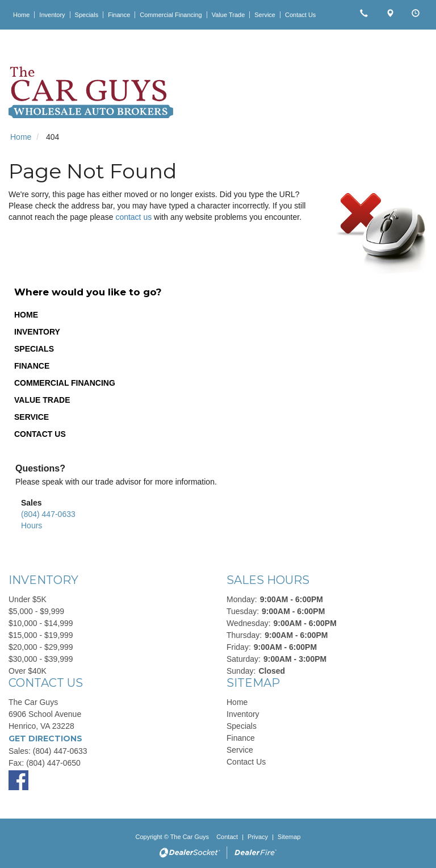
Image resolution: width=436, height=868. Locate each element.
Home (26, 315)
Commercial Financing (65, 383)
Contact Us (40, 434)
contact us (133, 217)
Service (32, 417)
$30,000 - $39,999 (41, 659)
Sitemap (289, 837)
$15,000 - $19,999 (41, 635)
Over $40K (28, 671)
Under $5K (28, 599)
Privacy (258, 837)
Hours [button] (32, 525)
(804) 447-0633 (48, 514)
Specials (34, 349)
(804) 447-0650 (53, 763)
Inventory (37, 332)
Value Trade (42, 400)
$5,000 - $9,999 (36, 611)
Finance (32, 366)
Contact (228, 837)
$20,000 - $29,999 (41, 647)
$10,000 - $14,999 (41, 623)
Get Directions (45, 738)
